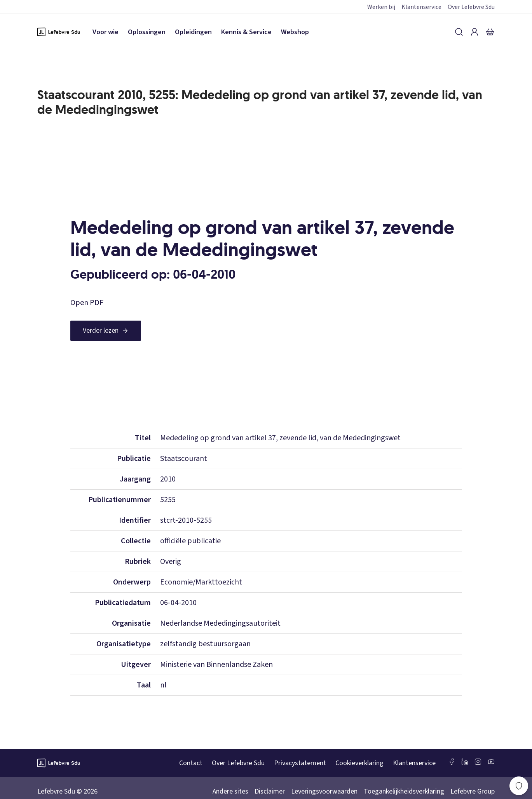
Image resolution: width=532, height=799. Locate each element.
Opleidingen (193, 32)
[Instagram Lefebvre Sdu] (478, 762)
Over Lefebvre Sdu (471, 7)
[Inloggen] (474, 32)
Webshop (295, 32)
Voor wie (106, 32)
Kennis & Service (246, 32)
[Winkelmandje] (490, 32)
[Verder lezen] (106, 331)
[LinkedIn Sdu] (465, 762)
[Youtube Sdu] (491, 762)
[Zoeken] (459, 32)
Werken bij (381, 7)
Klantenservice (421, 7)
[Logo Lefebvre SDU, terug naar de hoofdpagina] (59, 32)
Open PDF (87, 303)
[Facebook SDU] (452, 762)
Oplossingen (147, 32)
